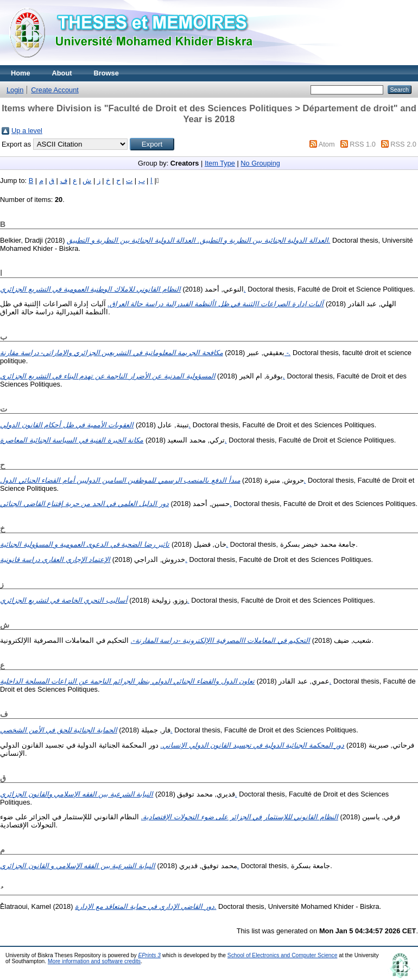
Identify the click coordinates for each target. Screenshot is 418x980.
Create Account (55, 90)
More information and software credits (94, 961)
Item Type (220, 163)
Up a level (27, 131)
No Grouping (260, 163)
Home (21, 73)
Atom (327, 144)
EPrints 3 (149, 955)
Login (15, 90)
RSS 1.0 (363, 144)
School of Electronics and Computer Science (283, 955)
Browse (106, 73)
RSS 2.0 (403, 144)
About (62, 73)
